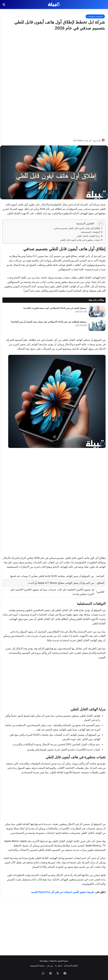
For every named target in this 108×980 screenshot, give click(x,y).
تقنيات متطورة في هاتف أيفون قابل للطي (80, 240)
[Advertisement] (54, 84)
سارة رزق (97, 141)
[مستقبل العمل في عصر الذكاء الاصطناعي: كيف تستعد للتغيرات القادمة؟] (97, 312)
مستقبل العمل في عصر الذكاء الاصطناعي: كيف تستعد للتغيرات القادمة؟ (55, 308)
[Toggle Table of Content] (99, 224)
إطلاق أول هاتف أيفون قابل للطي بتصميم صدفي (77, 228)
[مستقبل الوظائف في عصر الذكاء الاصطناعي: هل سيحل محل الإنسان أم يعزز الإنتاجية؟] (97, 325)
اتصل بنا (59, 966)
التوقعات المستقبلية (90, 232)
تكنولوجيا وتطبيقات (95, 16)
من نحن (50, 966)
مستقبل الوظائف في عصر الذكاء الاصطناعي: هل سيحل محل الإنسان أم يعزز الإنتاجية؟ (49, 322)
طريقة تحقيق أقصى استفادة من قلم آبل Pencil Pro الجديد (62, 892)
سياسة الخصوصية (37, 966)
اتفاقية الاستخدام (71, 966)
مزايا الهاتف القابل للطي (88, 236)
